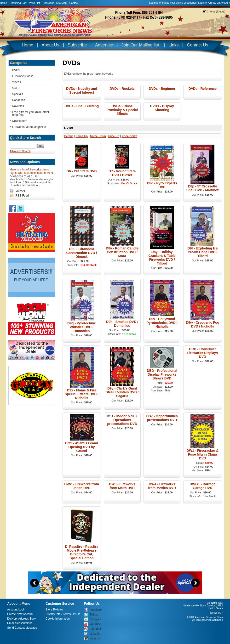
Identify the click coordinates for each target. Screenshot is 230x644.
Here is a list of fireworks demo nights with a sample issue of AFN (31, 171)
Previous (34, 583)
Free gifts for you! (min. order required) (31, 113)
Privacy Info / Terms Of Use (63, 614)
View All (21, 191)
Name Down (98, 136)
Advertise (104, 45)
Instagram (96, 638)
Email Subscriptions (20, 623)
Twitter (94, 615)
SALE (16, 88)
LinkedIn (95, 634)
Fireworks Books (23, 76)
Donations (19, 100)
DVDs (16, 70)
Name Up (82, 136)
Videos (17, 82)
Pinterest (95, 629)
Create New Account (20, 614)
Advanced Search (20, 151)
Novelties (18, 106)
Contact (74, 3)
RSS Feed (22, 196)
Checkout (48, 3)
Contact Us (198, 45)
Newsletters (20, 121)
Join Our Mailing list (140, 45)
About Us (50, 45)
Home (3, 3)
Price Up (114, 136)
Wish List (35, 3)
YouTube (95, 624)
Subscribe (77, 45)
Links (173, 45)
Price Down (129, 136)
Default (69, 136)
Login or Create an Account (214, 3)
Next (195, 583)
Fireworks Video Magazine (29, 127)
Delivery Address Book (22, 619)
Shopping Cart (18, 3)
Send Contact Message (22, 628)
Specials (18, 94)
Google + (95, 619)
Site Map (61, 3)
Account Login (16, 610)
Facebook (96, 610)
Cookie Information (58, 619)
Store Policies (54, 610)
